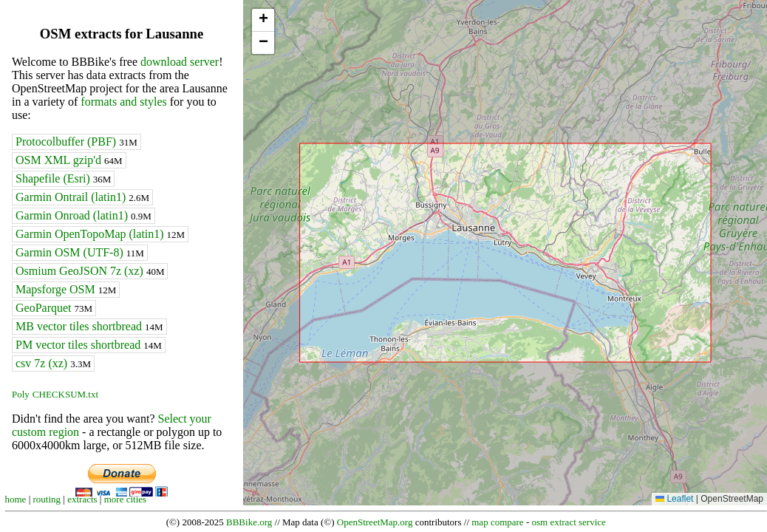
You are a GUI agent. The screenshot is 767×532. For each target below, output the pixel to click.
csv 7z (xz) (53, 363)
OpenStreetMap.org (375, 522)
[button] (263, 20)
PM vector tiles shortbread (89, 345)
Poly (21, 394)
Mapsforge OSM (66, 289)
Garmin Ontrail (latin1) (82, 197)
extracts (82, 499)
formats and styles (123, 102)
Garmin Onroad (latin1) (83, 215)
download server (180, 62)
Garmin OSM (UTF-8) (80, 252)
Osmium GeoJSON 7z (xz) (90, 271)
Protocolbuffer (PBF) (76, 141)
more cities (125, 499)
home (16, 499)
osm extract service (568, 522)
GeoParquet (54, 308)
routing (47, 499)
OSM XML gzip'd (69, 160)
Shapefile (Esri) (63, 178)
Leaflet (674, 499)
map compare (497, 522)
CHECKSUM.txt (65, 394)
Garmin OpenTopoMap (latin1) (100, 234)
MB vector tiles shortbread (89, 326)
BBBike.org (249, 522)
